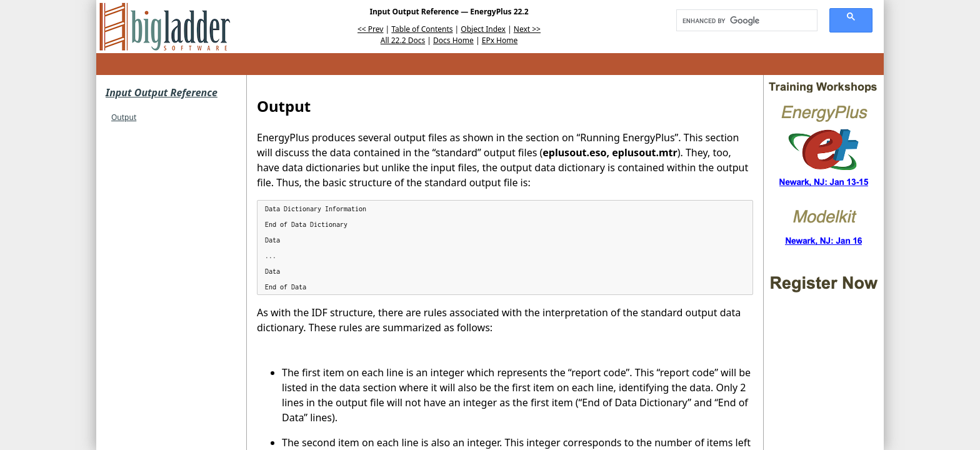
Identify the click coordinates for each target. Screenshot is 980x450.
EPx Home (500, 40)
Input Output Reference (162, 92)
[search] (742, 21)
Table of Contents (422, 29)
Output (124, 117)
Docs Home (453, 40)
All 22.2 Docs (403, 40)
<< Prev (370, 29)
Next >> (527, 29)
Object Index (483, 29)
